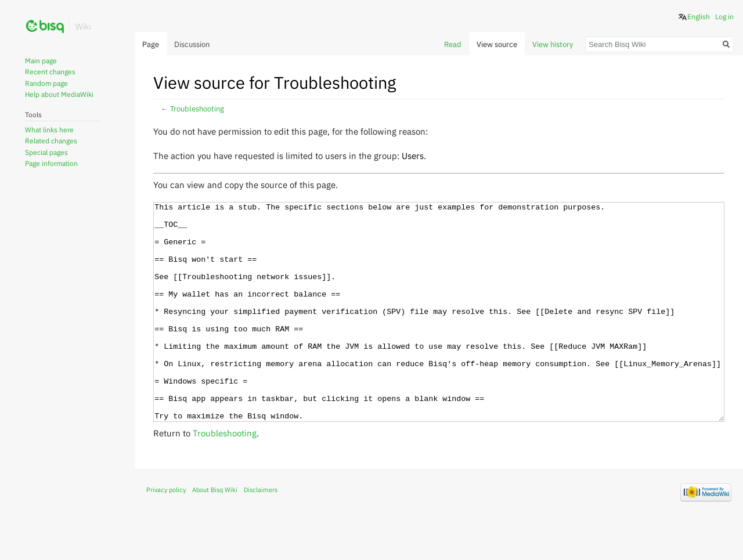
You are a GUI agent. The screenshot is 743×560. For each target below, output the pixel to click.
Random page (46, 83)
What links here (49, 130)
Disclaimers (261, 533)
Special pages (46, 152)
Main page (41, 61)
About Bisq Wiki (215, 533)
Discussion (192, 44)
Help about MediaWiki (59, 94)
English (699, 17)
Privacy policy (166, 533)
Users (413, 156)
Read (453, 44)
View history (553, 44)
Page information (51, 163)
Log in (724, 17)
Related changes (51, 141)
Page (151, 44)
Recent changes (50, 72)
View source (497, 44)
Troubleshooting (197, 109)
